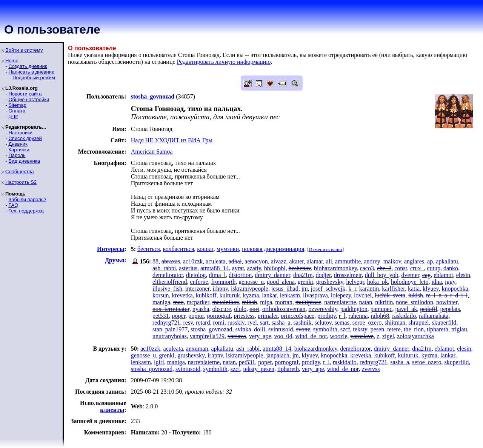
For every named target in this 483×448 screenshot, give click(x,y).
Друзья (115, 260)
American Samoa (152, 152)
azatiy (254, 268)
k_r (352, 289)
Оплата (17, 111)
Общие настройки (29, 99)
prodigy (327, 316)
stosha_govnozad (211, 329)
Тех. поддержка (26, 211)
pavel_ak (406, 309)
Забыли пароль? (27, 199)
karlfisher (393, 289)
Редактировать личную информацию (224, 62)
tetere (394, 329)
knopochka (455, 289)
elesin (463, 275)
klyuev (431, 289)
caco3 (367, 268)
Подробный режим (34, 78)
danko (451, 268)
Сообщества (20, 172)
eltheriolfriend (170, 282)
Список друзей (25, 138)
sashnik (303, 323)
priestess (244, 316)
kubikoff (206, 295)
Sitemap (17, 105)
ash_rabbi (164, 268)
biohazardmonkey (335, 268)
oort (254, 309)
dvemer (410, 275)
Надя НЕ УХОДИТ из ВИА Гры (172, 140)
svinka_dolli (250, 329)
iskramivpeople (250, 289)
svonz (303, 329)
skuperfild (444, 323)
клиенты (112, 410)
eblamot (443, 275)
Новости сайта (25, 94)
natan (366, 302)
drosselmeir (348, 275)
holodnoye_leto (410, 282)
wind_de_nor (311, 336)
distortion (240, 275)
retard (203, 323)
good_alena (281, 282)
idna (437, 282)
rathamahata (434, 316)
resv (188, 323)
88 (155, 261)
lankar (269, 295)
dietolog (196, 275)
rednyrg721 (166, 323)
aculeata (215, 261)
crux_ (417, 268)
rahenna (358, 316)
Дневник (18, 144)
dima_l (217, 275)
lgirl (159, 362)
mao (178, 302)
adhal (235, 261)
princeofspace (298, 316)
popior (196, 316)
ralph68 (380, 316)
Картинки (19, 150)
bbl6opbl (275, 268)
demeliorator (168, 275)
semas (342, 323)
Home (12, 61)
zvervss (371, 369)
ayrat (238, 268)
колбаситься (178, 249)
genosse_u (251, 282)
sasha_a (281, 323)
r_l (342, 316)
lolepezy (341, 295)
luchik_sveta (390, 295)
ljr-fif (13, 116)
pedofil (428, 309)
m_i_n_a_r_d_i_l (447, 295)
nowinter (447, 302)
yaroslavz (362, 336)
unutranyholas (170, 336)
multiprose (308, 302)
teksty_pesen (369, 329)
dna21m (303, 275)
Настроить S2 (21, 182)
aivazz (279, 261)
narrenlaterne (340, 302)
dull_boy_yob (382, 275)
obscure (222, 309)
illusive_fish (167, 289)
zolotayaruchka (415, 336)
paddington (354, 309)
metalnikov (225, 302)
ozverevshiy (323, 309)
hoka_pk (378, 282)
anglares (414, 261)
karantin (369, 289)
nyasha (201, 309)
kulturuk (229, 295)
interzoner (197, 289)
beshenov (300, 268)
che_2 (384, 268)
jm (305, 289)
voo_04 (283, 336)
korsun (161, 295)
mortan (284, 302)
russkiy (236, 323)
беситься (149, 249)
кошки (205, 249)
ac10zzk (193, 261)
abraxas (171, 261)
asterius (188, 268)
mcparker (198, 302)
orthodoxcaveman (284, 309)
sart (264, 323)
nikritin (384, 302)
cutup (434, 268)
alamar (315, 261)
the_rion (414, 329)
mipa (266, 302)
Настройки (20, 133)
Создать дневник (28, 66)
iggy (450, 282)
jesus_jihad (285, 289)
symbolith (325, 329)
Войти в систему (24, 50)
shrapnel (418, 323)
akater (297, 261)
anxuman (197, 349)
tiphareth (438, 329)
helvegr (355, 282)
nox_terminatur (171, 309)
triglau (459, 329)
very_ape (260, 336)
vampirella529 (207, 336)
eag (426, 275)
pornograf (219, 316)
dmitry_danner (272, 275)
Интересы (111, 249)
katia (414, 289)
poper (179, 316)
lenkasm (290, 295)
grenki (305, 282)
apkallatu (447, 261)
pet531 (161, 316)
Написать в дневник (31, 72)
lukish (416, 295)
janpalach (278, 355)
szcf (345, 329)
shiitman (395, 323)
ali (329, 261)
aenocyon (256, 261)
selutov (323, 323)
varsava (237, 336)
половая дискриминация (273, 249)
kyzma (251, 295)
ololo (240, 309)
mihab (249, 302)
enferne (199, 282)
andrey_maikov (382, 261)
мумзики (228, 249)
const (401, 268)
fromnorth (223, 282)
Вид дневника (24, 161)
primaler (268, 316)
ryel (252, 323)
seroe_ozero (367, 323)
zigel (388, 336)
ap (430, 261)
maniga (161, 302)
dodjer (323, 275)
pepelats (450, 309)
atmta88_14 (215, 268)
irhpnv (220, 289)
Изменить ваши (326, 249)
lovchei (363, 295)
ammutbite (348, 261)
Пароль (17, 155)
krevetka (182, 295)
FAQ (13, 205)
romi (218, 323)
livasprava (315, 295)
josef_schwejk (328, 289)
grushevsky (330, 282)
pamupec (381, 309)
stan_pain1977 (170, 329)
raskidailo (404, 316)
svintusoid (281, 329)
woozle (338, 336)
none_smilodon (415, 302)
